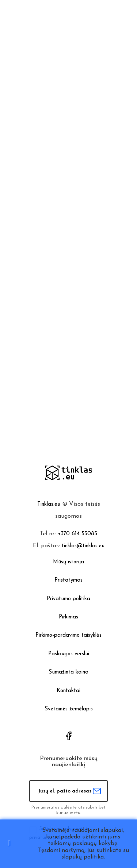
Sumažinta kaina (68, 672)
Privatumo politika (68, 599)
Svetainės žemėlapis (69, 709)
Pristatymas (68, 580)
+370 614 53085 (78, 534)
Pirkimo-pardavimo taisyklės (68, 635)
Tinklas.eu (49, 504)
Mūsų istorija (68, 562)
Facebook (69, 736)
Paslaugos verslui (69, 654)
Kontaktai (68, 691)
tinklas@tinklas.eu (83, 546)
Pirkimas (68, 617)
